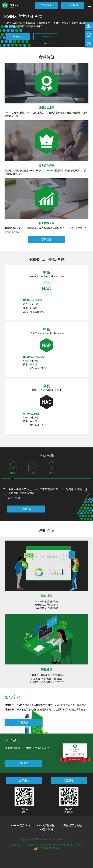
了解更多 (46, 37)
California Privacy (54, 845)
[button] (5, 494)
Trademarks (15, 845)
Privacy (38, 845)
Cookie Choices (74, 845)
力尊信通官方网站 (71, 825)
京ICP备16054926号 (47, 848)
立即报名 (46, 5)
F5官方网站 (47, 829)
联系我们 (73, 5)
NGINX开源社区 (46, 825)
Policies (28, 845)
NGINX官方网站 (21, 825)
